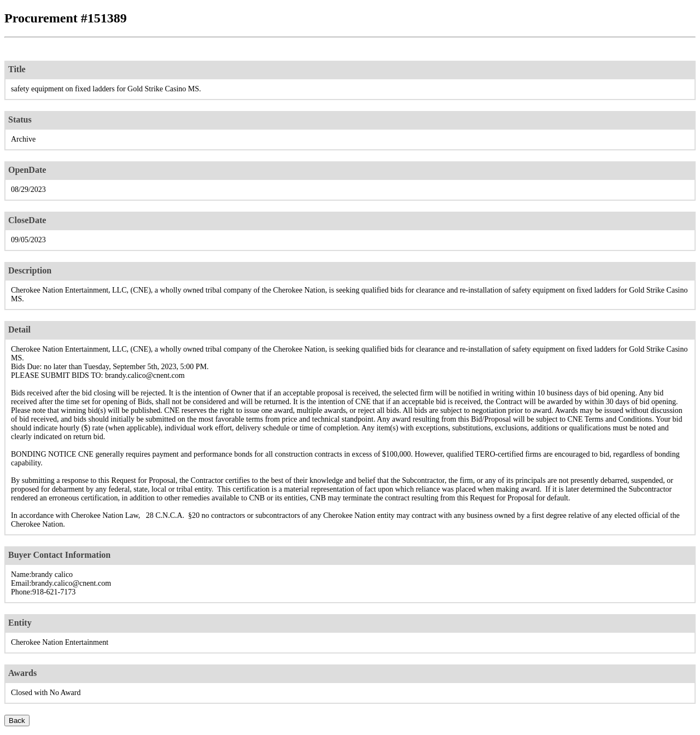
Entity (20, 623)
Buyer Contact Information (59, 555)
